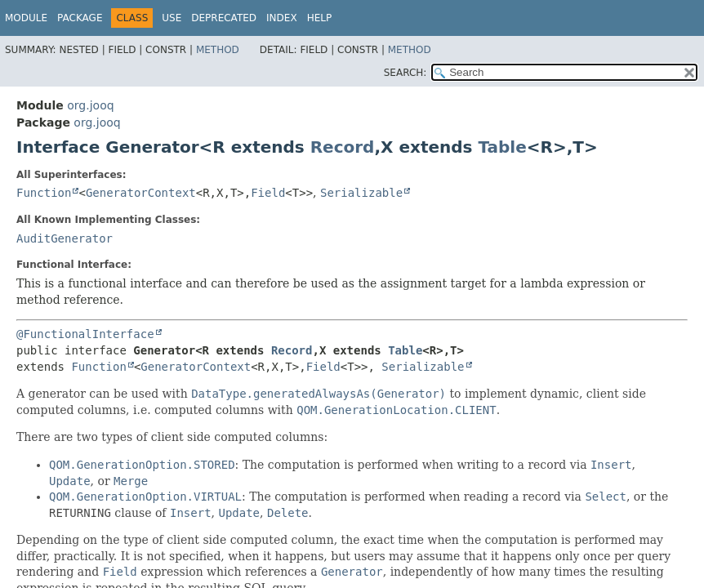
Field (268, 193)
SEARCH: (405, 73)
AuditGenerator (65, 238)
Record (343, 147)
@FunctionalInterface (85, 334)
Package (80, 18)
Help (320, 18)
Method (218, 50)
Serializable (361, 193)
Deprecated (224, 18)
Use (172, 18)
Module (26, 18)
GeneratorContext (141, 193)
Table (502, 147)
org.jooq (90, 105)
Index (282, 18)
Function (44, 193)
